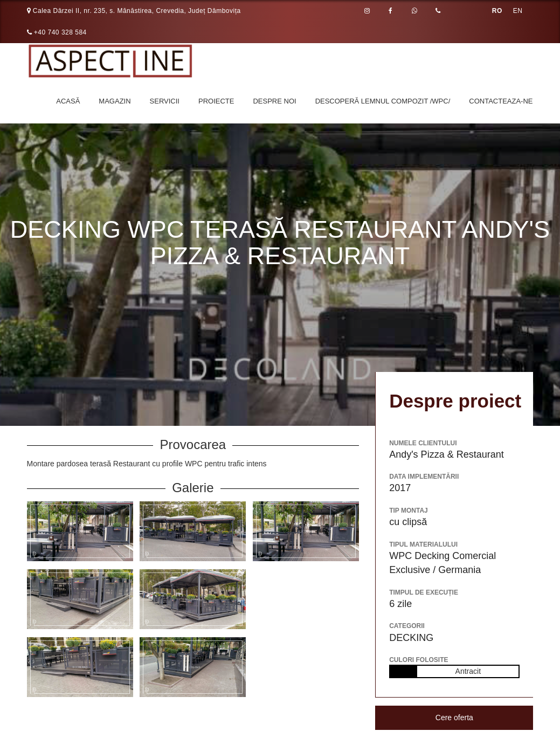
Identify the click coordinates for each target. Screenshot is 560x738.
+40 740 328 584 (57, 32)
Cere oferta (454, 718)
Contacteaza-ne (501, 101)
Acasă (68, 101)
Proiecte (216, 101)
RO (497, 11)
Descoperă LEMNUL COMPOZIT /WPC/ (383, 101)
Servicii (165, 101)
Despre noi (274, 101)
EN (518, 11)
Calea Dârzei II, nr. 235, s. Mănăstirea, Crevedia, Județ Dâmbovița (134, 11)
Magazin (115, 101)
